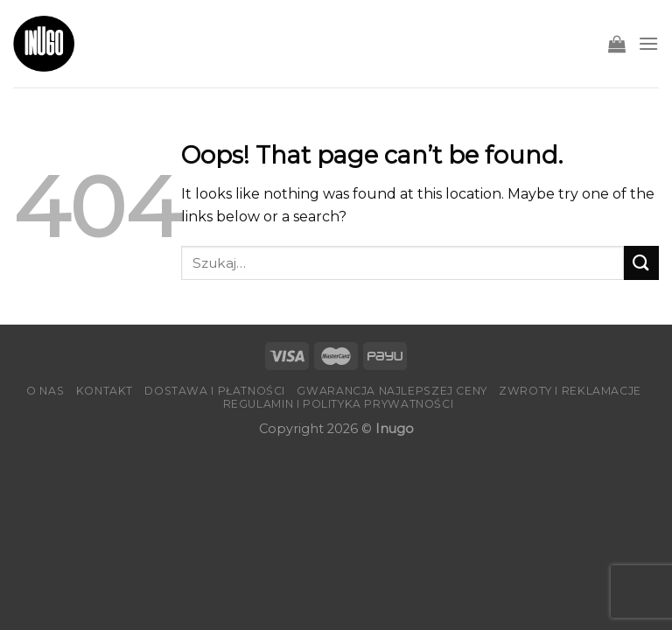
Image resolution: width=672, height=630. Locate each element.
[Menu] (648, 43)
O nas (45, 391)
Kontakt (105, 391)
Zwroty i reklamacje (570, 391)
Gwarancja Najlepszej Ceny (392, 391)
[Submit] (641, 263)
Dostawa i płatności (215, 391)
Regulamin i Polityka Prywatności (339, 404)
